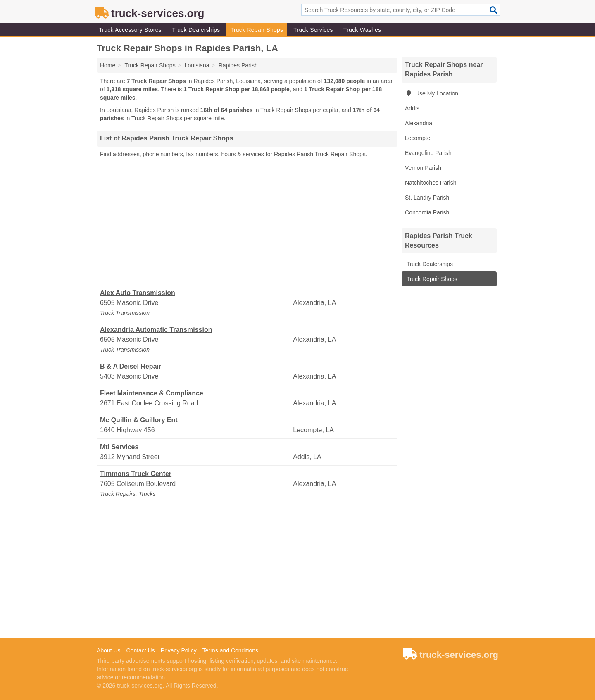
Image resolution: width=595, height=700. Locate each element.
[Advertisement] (247, 224)
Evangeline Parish (428, 153)
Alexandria (419, 123)
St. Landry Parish (427, 198)
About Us (109, 650)
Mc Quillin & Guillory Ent (139, 420)
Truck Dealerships (196, 30)
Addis (412, 108)
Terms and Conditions (230, 650)
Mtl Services (119, 447)
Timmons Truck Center (136, 474)
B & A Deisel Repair (131, 366)
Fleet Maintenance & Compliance (152, 393)
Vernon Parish (423, 168)
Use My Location (432, 93)
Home (108, 65)
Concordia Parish (427, 212)
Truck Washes (362, 30)
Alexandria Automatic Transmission (156, 330)
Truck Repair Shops (257, 30)
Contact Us (140, 650)
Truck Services (313, 30)
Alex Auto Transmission (138, 293)
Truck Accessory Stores (130, 30)
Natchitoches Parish (431, 183)
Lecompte (418, 138)
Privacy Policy (179, 650)
